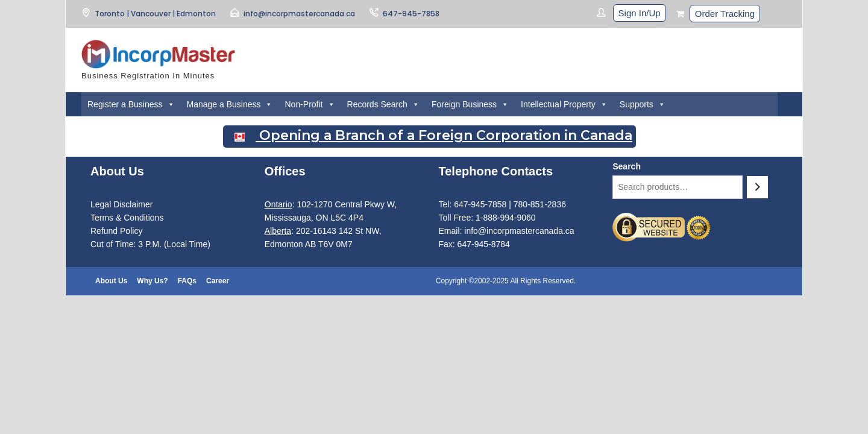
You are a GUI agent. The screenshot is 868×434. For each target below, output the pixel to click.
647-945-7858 (411, 14)
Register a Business (131, 104)
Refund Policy (116, 231)
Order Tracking (725, 14)
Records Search (383, 104)
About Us (111, 281)
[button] (171, 104)
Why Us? (152, 281)
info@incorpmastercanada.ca (299, 14)
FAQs (187, 281)
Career (218, 281)
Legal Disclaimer (121, 204)
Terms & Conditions (127, 218)
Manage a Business (230, 104)
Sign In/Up (640, 13)
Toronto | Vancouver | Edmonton (155, 14)
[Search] (757, 187)
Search (627, 166)
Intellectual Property (564, 104)
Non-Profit (310, 104)
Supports (643, 104)
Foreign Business (470, 104)
